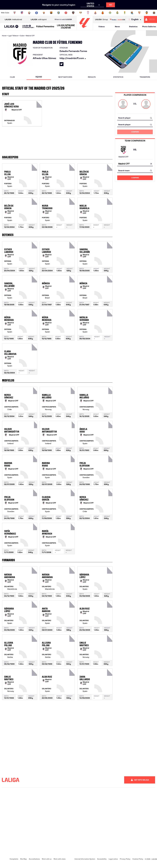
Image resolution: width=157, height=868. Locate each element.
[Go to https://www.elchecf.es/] (44, 13)
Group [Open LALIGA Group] (101, 20)
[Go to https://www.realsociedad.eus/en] (132, 13)
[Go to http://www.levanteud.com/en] (73, 13)
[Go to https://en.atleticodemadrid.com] (22, 13)
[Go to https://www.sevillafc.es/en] (139, 13)
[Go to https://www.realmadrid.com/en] (117, 13)
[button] (11, 27)
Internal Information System (85, 859)
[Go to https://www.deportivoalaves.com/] (37, 13)
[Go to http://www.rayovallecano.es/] (81, 13)
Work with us (47, 859)
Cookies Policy (138, 859)
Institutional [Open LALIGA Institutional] (13, 20)
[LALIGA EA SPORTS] (11, 27)
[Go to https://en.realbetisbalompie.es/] (110, 13)
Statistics (133, 27)
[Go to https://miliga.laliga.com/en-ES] (151, 19)
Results (92, 77)
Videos (102, 27)
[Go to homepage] (85, 29)
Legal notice (113, 859)
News (117, 27)
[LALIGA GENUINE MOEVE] (66, 27)
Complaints (14, 859)
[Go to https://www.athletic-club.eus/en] (15, 13)
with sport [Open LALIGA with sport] (39, 20)
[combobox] (135, 118)
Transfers (145, 77)
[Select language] (135, 20)
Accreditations (34, 859)
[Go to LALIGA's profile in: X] (62, 64)
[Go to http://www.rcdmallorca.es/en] (103, 13)
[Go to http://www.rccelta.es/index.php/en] (88, 13)
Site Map (23, 859)
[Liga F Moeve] (45, 27)
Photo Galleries (149, 27)
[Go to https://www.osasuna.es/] (29, 13)
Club (12, 77)
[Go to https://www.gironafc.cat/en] (66, 13)
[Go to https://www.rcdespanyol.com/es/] (95, 13)
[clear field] (151, 164)
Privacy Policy (125, 859)
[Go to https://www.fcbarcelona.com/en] (51, 13)
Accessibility (102, 859)
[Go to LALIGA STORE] (117, 19)
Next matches (65, 77)
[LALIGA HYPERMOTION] (28, 27)
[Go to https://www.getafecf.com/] (59, 13)
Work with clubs (60, 859)
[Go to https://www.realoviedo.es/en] (125, 13)
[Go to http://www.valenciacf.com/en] (147, 13)
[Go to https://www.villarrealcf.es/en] (154, 13)
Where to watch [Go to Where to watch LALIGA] (63, 19)
